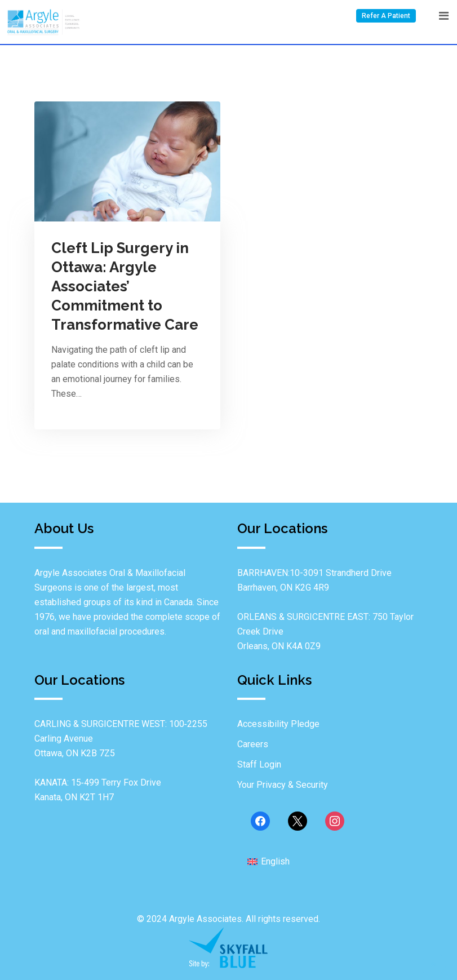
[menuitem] (269, 862)
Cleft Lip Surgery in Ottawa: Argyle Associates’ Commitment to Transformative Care (125, 286)
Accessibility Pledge (278, 724)
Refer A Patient (386, 16)
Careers (253, 744)
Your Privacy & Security (283, 785)
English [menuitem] (275, 861)
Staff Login (259, 764)
